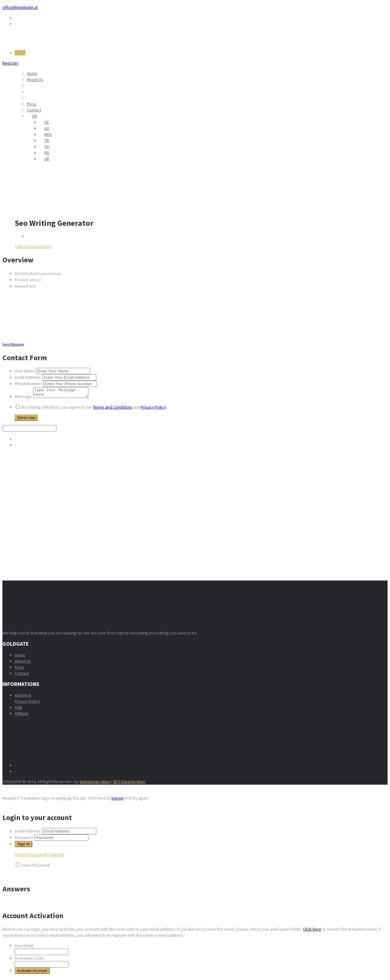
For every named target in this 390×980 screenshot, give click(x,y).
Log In (20, 53)
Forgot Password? (31, 856)
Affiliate (21, 715)
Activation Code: (30, 960)
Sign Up (57, 856)
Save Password (36, 867)
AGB (18, 709)
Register (10, 63)
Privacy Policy (153, 409)
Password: (24, 839)
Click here (312, 931)
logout (117, 800)
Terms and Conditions (113, 409)
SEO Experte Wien (129, 783)
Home (32, 73)
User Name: (25, 371)
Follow (45, 247)
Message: (23, 398)
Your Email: (24, 947)
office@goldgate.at (20, 7)
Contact (34, 110)
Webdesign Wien (95, 783)
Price (32, 104)
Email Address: (28, 377)
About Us (35, 80)
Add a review (27, 247)
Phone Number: (28, 384)
